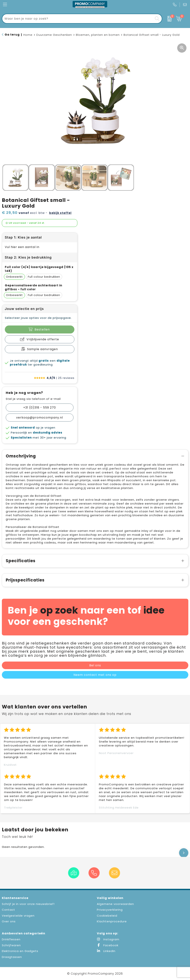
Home (28, 35)
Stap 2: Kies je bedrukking (28, 257)
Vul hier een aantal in (22, 247)
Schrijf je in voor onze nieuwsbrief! (28, 904)
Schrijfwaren (11, 945)
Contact (8, 910)
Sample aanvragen (42, 349)
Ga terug (12, 35)
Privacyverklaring (110, 910)
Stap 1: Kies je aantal (23, 237)
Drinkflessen (11, 939)
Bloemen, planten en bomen (98, 35)
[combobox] (78, 19)
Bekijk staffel (60, 213)
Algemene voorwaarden (115, 904)
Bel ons (95, 665)
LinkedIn (106, 951)
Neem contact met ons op (95, 675)
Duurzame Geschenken (54, 35)
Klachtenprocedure (112, 921)
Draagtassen (12, 957)
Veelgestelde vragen (18, 916)
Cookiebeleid (107, 916)
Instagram (108, 939)
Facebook (108, 945)
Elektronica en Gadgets (20, 951)
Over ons (9, 921)
